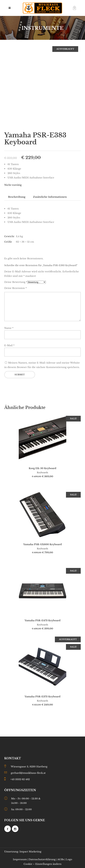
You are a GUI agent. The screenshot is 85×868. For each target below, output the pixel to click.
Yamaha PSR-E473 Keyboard (43, 620)
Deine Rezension (16, 288)
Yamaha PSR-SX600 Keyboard (43, 544)
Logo (69, 859)
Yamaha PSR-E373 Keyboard (43, 696)
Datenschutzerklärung (42, 859)
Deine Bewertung (16, 282)
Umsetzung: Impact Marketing (23, 852)
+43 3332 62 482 (20, 779)
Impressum (20, 859)
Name (9, 328)
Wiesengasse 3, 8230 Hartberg (29, 767)
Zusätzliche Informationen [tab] (50, 197)
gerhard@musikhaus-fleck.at (28, 773)
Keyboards (43, 473)
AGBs (61, 859)
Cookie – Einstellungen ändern (43, 864)
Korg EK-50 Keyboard (42, 468)
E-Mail (9, 345)
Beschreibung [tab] (17, 197)
